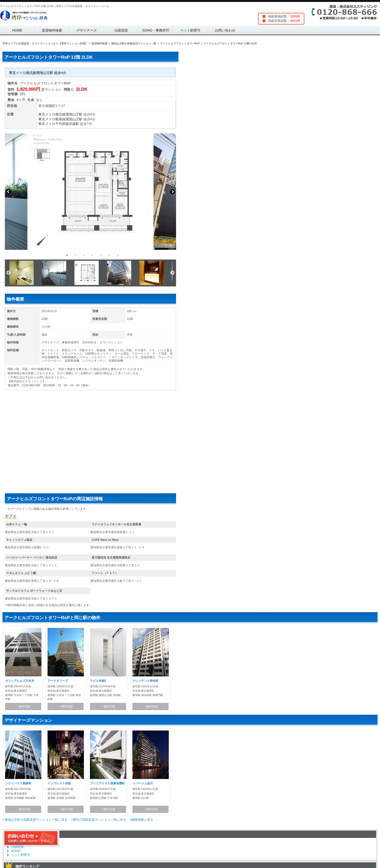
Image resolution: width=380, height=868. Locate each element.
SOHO (16, 851)
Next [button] (172, 192)
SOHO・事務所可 (156, 30)
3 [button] (84, 255)
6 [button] (109, 255)
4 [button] (92, 255)
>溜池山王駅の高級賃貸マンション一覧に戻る (35, 820)
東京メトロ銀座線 (52, 119)
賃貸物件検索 (52, 30)
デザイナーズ (87, 30)
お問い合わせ (225, 30)
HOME (17, 30)
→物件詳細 (23, 706)
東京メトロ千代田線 (54, 124)
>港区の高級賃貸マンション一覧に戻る (98, 820)
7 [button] (118, 255)
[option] (90, 192)
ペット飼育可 (190, 30)
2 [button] (75, 255)
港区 (52, 106)
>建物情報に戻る (141, 820)
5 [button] (101, 255)
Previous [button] (8, 192)
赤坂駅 (74, 124)
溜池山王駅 (74, 114)
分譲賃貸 (121, 30)
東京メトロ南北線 (52, 114)
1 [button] (67, 255)
